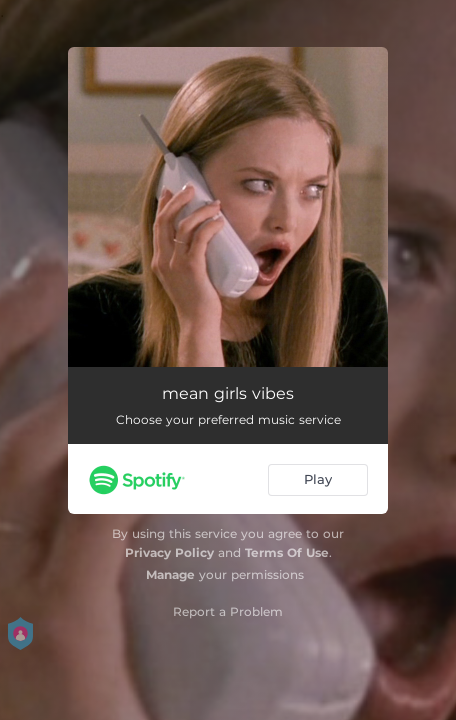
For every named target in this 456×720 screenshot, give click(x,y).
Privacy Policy (169, 552)
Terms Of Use (287, 552)
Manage (170, 574)
